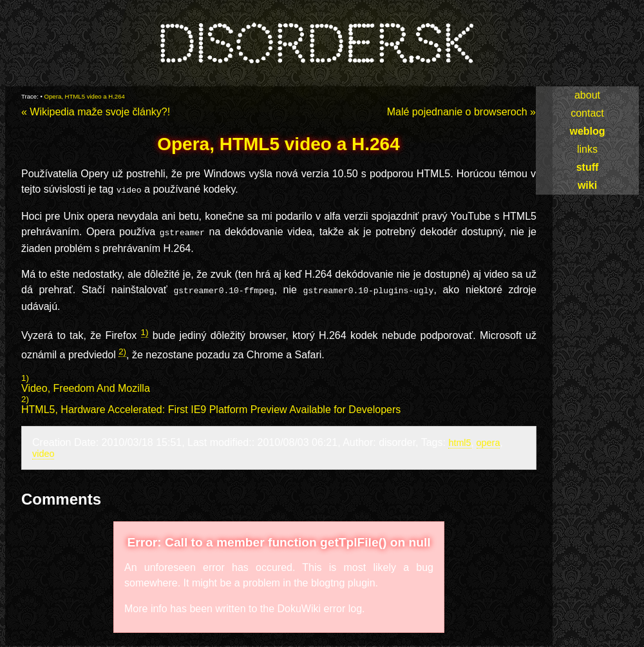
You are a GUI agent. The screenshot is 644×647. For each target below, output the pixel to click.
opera (488, 439)
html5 (459, 439)
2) (122, 348)
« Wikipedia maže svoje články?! (96, 112)
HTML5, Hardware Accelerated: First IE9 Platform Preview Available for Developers (211, 406)
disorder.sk (315, 45)
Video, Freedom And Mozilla (86, 384)
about (587, 95)
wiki (587, 185)
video (43, 450)
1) (145, 328)
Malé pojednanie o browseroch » (461, 112)
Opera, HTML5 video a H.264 (85, 96)
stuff (588, 167)
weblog (587, 131)
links (587, 149)
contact (587, 113)
